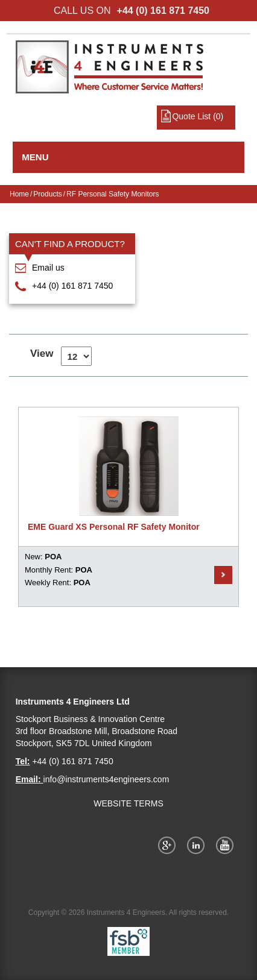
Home (19, 194)
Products (47, 194)
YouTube (227, 845)
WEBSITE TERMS (128, 803)
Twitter (198, 845)
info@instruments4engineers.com (106, 779)
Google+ (169, 845)
